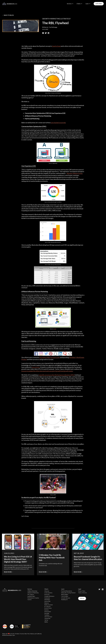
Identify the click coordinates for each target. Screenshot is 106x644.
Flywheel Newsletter (67, 591)
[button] (70, 4)
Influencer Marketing (33, 593)
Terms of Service (83, 593)
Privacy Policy (82, 591)
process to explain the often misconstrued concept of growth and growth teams (47, 371)
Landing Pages (31, 596)
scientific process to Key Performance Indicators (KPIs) (57, 375)
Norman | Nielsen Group (75, 173)
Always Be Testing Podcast (68, 593)
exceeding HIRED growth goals (49, 357)
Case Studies (65, 596)
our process (36, 367)
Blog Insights (65, 594)
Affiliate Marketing (32, 591)
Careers (30, 600)
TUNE (55, 329)
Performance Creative (33, 598)
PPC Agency (31, 594)
